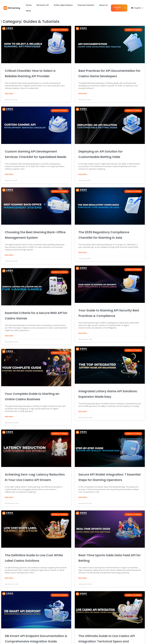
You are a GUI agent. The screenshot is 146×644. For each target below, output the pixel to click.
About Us (103, 5)
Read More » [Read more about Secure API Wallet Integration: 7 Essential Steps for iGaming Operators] (83, 542)
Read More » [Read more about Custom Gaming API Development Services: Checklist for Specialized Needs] (9, 174)
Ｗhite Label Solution (63, 5)
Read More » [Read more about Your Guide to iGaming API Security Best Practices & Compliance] (83, 333)
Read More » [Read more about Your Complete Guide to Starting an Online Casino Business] (9, 417)
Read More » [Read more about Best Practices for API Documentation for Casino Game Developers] (83, 94)
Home (29, 5)
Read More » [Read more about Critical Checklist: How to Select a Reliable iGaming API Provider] (9, 94)
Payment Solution (86, 5)
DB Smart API (43, 5)
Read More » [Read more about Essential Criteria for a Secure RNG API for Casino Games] (9, 336)
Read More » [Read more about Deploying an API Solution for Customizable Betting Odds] (83, 174)
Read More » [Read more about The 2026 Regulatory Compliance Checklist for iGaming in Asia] (83, 253)
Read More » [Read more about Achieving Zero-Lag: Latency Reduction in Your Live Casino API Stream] (9, 542)
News (28, 11)
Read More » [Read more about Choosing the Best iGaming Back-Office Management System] (9, 255)
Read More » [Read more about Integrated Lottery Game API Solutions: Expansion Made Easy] (83, 412)
